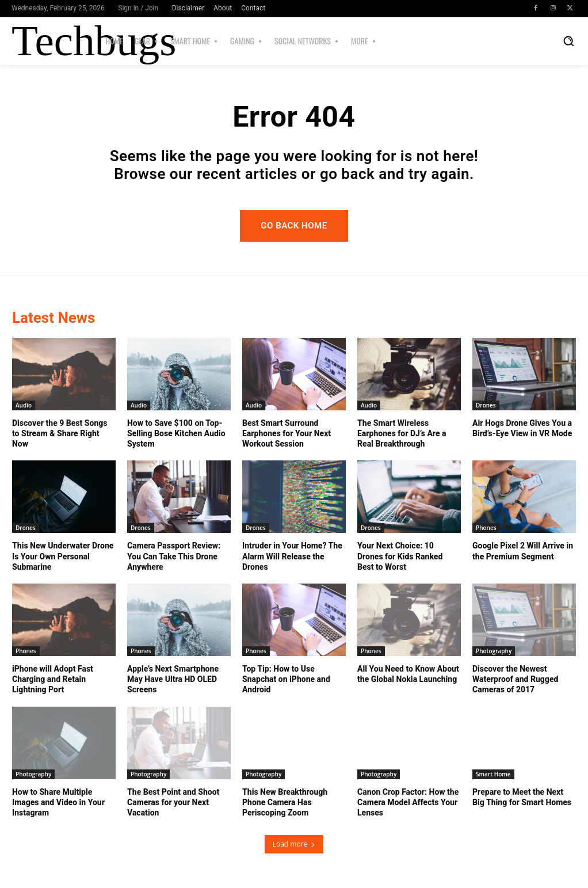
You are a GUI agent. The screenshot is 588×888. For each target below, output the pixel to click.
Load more (294, 844)
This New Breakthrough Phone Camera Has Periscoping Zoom (285, 802)
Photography (494, 651)
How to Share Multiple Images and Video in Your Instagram (58, 802)
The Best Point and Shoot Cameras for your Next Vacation (173, 802)
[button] (568, 41)
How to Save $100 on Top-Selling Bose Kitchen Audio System (176, 433)
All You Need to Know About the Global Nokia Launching (408, 674)
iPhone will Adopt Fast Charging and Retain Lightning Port (53, 679)
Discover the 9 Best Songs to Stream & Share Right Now (60, 433)
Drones (486, 405)
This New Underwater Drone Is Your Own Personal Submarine (63, 556)
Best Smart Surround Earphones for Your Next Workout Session (287, 433)
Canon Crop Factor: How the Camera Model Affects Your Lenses (408, 802)
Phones (486, 528)
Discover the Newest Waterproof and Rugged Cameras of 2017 (515, 679)
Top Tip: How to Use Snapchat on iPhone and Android (286, 679)
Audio (24, 405)
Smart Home (493, 774)
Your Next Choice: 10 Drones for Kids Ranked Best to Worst (400, 556)
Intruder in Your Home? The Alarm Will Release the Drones (292, 556)
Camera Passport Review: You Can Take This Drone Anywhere (174, 556)
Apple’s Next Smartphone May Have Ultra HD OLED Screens (173, 679)
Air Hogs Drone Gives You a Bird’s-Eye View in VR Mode (522, 428)
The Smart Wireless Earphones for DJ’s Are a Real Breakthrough (402, 433)
